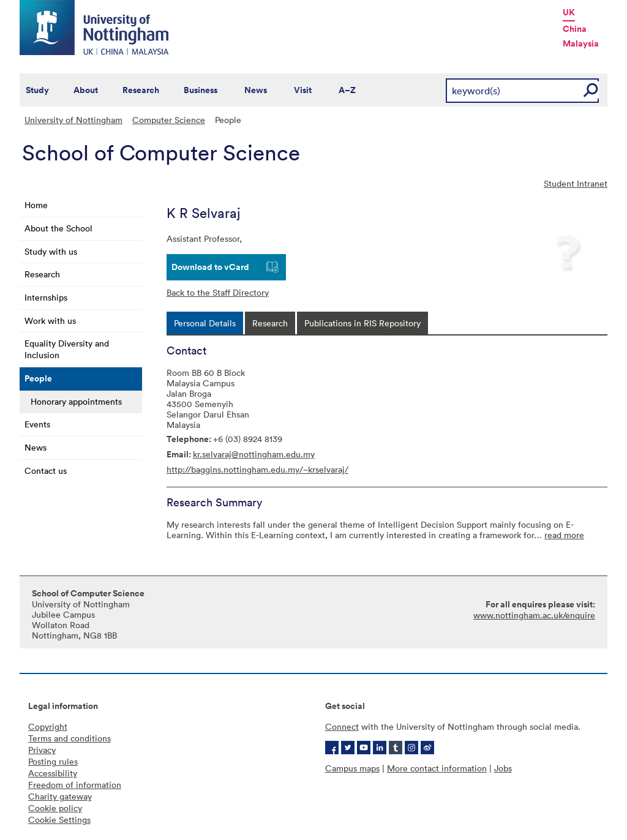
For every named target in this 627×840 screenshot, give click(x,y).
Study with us (51, 251)
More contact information (437, 768)
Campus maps (352, 768)
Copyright (48, 726)
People (38, 378)
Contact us (46, 471)
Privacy (42, 750)
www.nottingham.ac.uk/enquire (534, 615)
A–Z (347, 90)
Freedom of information (75, 785)
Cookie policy (55, 808)
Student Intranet (576, 183)
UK (569, 12)
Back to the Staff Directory (218, 292)
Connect (342, 726)
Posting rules (53, 761)
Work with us (50, 321)
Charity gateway (60, 796)
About (86, 90)
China (575, 29)
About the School (58, 228)
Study (37, 90)
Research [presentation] (270, 323)
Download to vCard (210, 267)
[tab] (205, 323)
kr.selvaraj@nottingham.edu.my (254, 454)
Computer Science (169, 120)
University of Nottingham (73, 120)
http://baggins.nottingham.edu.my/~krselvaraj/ (257, 469)
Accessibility (53, 773)
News (256, 90)
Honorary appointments (76, 401)
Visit (303, 90)
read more (564, 535)
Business (201, 90)
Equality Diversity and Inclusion (67, 349)
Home (36, 205)
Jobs (503, 768)
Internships (46, 297)
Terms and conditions (69, 738)
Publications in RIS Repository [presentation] (362, 323)
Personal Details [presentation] (205, 323)
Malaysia (581, 43)
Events (37, 424)
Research (141, 90)
